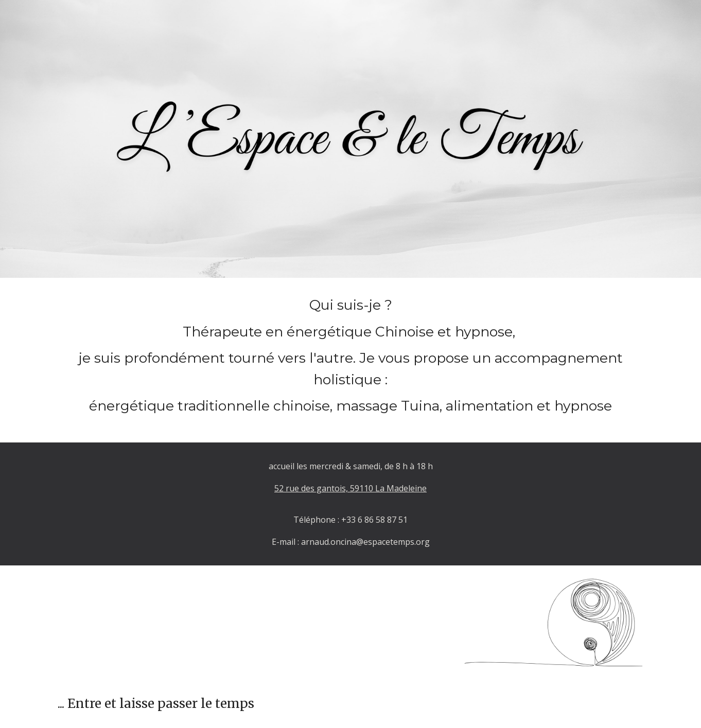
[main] (350, 360)
